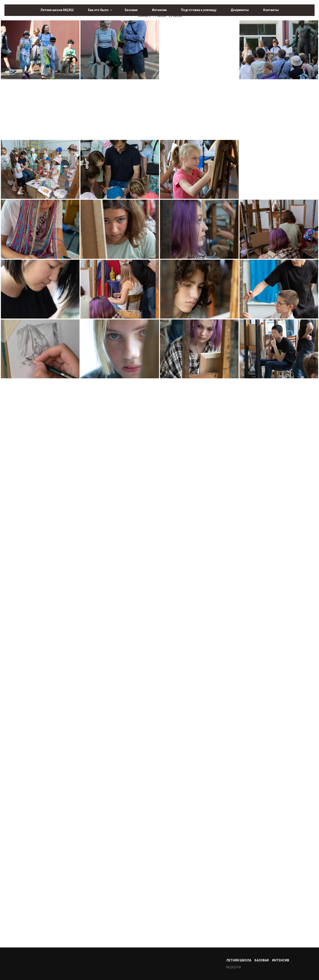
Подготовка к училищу (199, 10)
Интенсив (159, 10)
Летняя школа (239, 960)
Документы (240, 10)
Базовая (131, 10)
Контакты (271, 10)
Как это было (99, 10)
